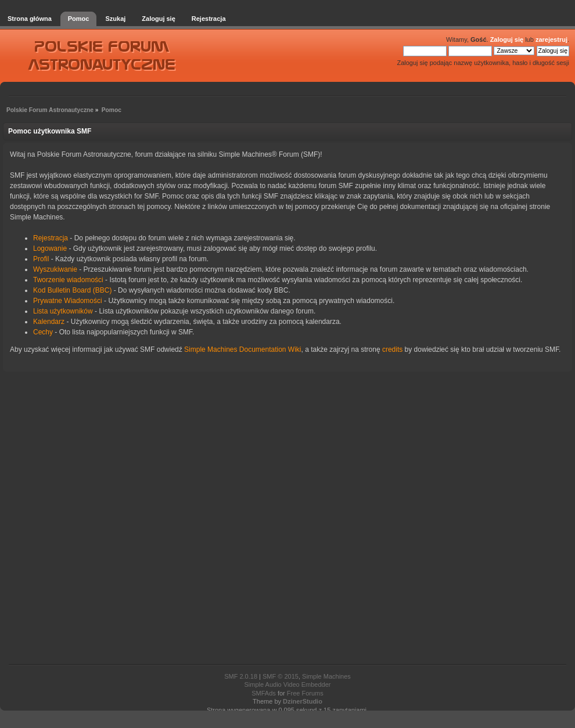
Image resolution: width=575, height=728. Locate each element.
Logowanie (50, 248)
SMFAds (264, 693)
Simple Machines (326, 676)
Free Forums (305, 693)
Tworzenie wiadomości (68, 280)
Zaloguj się (507, 39)
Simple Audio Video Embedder (287, 684)
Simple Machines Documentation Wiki (242, 349)
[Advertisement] (287, 519)
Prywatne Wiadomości (68, 301)
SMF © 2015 (281, 676)
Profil (41, 259)
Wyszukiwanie (55, 269)
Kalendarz (49, 322)
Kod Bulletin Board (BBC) (72, 290)
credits (392, 349)
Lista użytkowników (63, 311)
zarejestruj (551, 39)
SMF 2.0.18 (241, 676)
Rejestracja (51, 238)
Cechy (43, 332)
